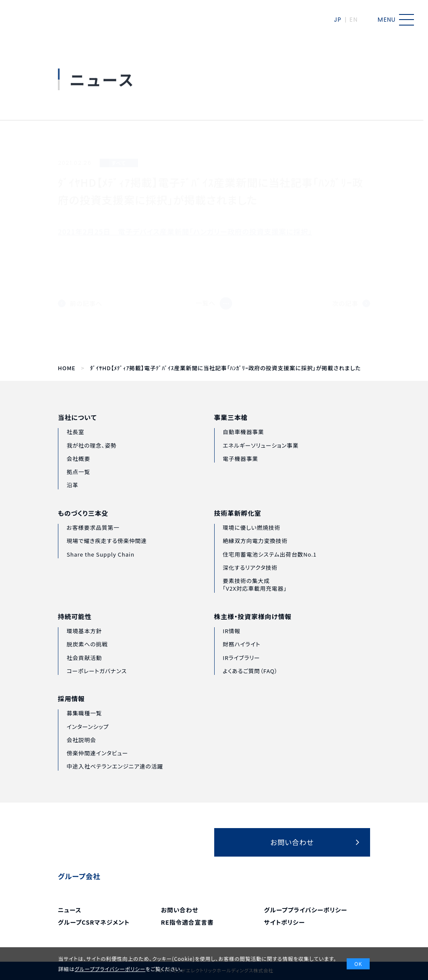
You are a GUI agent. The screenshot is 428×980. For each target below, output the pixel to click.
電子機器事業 (240, 473)
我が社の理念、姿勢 (91, 455)
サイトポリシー (284, 922)
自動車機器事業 (243, 446)
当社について (77, 427)
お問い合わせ (180, 910)
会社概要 (78, 468)
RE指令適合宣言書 (187, 922)
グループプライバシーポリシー (306, 910)
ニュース (70, 910)
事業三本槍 (231, 432)
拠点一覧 (78, 481)
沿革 (72, 495)
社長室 (75, 441)
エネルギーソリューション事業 (261, 459)
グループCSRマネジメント (94, 922)
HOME (67, 368)
